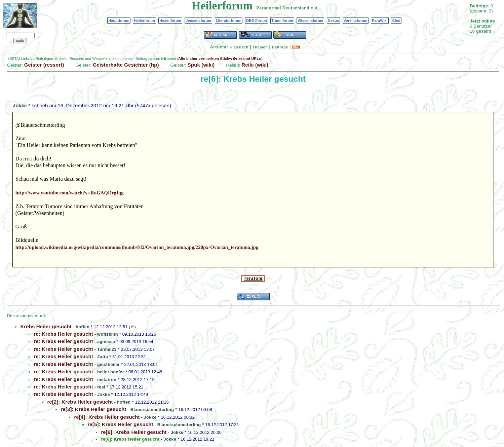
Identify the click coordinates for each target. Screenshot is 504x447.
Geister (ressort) (44, 65)
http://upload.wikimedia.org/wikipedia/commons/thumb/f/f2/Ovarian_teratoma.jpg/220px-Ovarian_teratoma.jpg (137, 247)
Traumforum (282, 21)
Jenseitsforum (198, 21)
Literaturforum (229, 21)
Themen (260, 47)
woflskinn (108, 334)
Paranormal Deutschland (283, 8)
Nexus (333, 21)
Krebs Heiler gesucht (46, 326)
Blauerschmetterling (152, 409)
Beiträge (280, 47)
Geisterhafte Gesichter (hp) (126, 65)
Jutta (103, 357)
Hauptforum (119, 21)
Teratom (253, 278)
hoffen (83, 327)
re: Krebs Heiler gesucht (63, 334)
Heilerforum (144, 21)
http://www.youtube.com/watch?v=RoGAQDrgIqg (70, 193)
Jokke (20, 106)
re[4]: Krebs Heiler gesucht (107, 417)
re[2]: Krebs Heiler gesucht (80, 402)
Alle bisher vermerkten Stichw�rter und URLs (220, 59)
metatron (107, 380)
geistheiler (108, 364)
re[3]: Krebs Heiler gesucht (93, 409)
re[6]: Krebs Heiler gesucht (134, 432)
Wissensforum (310, 21)
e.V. (315, 8)
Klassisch (239, 47)
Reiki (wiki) (255, 65)
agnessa (106, 342)
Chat (396, 21)
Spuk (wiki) (201, 65)
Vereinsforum (356, 21)
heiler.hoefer (111, 372)
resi (101, 387)
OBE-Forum (257, 21)
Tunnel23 (107, 349)
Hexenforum (170, 21)
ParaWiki (380, 21)
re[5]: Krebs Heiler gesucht (120, 424)
